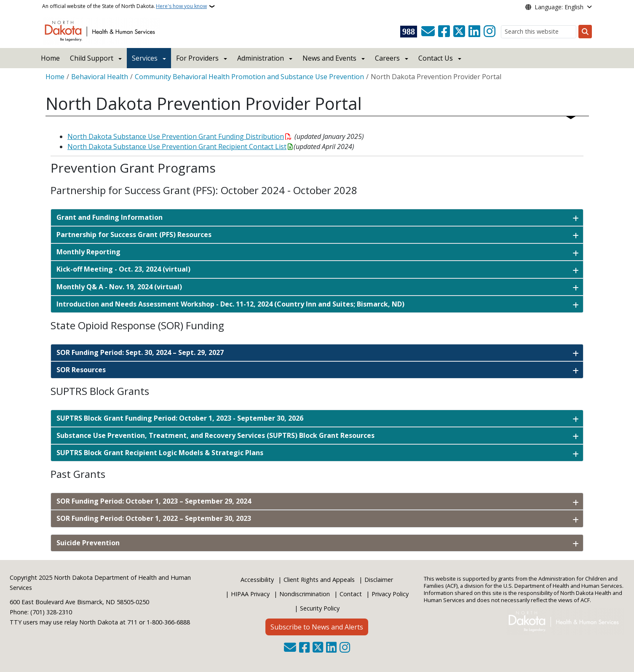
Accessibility (257, 580)
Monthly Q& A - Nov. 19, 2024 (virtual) (119, 287)
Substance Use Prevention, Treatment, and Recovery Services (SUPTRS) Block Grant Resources (215, 435)
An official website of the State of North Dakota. (124, 6)
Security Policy (320, 608)
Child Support (92, 58)
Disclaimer (379, 580)
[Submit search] (585, 32)
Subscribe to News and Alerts (317, 627)
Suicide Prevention (88, 543)
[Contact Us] (428, 32)
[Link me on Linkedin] (474, 32)
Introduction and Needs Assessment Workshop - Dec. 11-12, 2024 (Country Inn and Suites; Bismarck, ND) (230, 304)
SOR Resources (81, 370)
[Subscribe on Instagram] (490, 32)
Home (50, 58)
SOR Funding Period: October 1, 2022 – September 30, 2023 (154, 518)
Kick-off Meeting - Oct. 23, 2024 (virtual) (123, 269)
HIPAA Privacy (250, 594)
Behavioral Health (100, 77)
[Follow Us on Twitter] (459, 32)
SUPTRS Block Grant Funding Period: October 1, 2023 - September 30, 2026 (180, 418)
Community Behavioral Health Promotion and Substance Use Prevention (249, 77)
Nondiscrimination (305, 594)
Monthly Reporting (88, 252)
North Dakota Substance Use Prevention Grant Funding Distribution (176, 136)
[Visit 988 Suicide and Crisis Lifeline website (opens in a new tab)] (409, 32)
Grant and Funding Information (110, 217)
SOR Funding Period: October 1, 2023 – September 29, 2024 (154, 501)
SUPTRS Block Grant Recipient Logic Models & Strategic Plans (160, 453)
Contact (351, 594)
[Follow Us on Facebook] (444, 32)
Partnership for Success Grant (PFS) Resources (134, 235)
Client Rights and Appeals (319, 580)
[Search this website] (539, 32)
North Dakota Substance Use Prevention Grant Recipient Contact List (177, 147)
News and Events (329, 58)
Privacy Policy (390, 594)
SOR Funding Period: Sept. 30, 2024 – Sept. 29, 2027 (140, 352)
